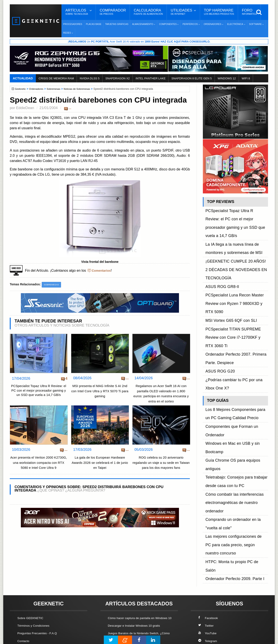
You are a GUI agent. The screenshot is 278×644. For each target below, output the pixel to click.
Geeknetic (21, 89)
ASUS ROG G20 (218, 287)
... (70, 108)
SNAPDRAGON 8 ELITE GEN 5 (192, 79)
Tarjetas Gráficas (117, 24)
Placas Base (94, 24)
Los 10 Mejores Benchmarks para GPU (137, 625)
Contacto (24, 590)
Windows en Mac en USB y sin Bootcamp (236, 329)
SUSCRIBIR (209, 613)
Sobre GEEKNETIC (32, 567)
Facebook (209, 567)
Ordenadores (39, 89)
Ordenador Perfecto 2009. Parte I (230, 383)
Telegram (208, 590)
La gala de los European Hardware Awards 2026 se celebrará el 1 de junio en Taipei (100, 465)
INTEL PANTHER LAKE (151, 79)
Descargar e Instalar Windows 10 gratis (137, 580)
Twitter (206, 575)
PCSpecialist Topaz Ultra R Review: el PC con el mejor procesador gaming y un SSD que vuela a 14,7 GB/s (39, 395)
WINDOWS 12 (227, 79)
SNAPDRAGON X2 (117, 79)
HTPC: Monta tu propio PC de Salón (232, 378)
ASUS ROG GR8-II (220, 248)
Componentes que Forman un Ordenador (236, 324)
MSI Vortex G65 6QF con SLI (227, 263)
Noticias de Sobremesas (84, 89)
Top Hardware (219, 12)
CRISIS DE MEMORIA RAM (56, 79)
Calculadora (148, 12)
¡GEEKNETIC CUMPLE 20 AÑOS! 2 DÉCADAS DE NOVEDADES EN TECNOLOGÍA (232, 238)
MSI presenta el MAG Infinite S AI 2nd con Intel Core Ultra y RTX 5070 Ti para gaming (100, 392)
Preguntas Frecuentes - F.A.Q (40, 582)
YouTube (208, 582)
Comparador (113, 12)
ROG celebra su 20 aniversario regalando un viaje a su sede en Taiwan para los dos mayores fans (161, 465)
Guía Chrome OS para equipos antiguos (235, 334)
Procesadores (73, 24)
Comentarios (102, 271)
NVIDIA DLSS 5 (90, 79)
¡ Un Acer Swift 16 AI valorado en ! (139, 42)
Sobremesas (58, 89)
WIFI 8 (246, 79)
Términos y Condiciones (35, 575)
